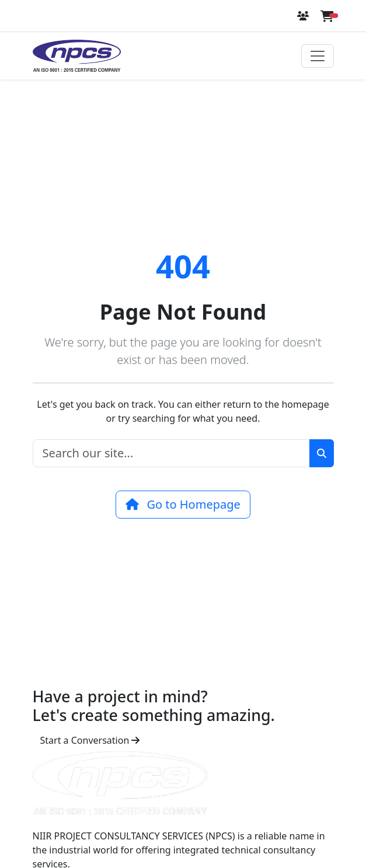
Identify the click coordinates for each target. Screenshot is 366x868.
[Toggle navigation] (318, 56)
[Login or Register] (304, 16)
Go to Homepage (183, 504)
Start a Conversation (90, 740)
